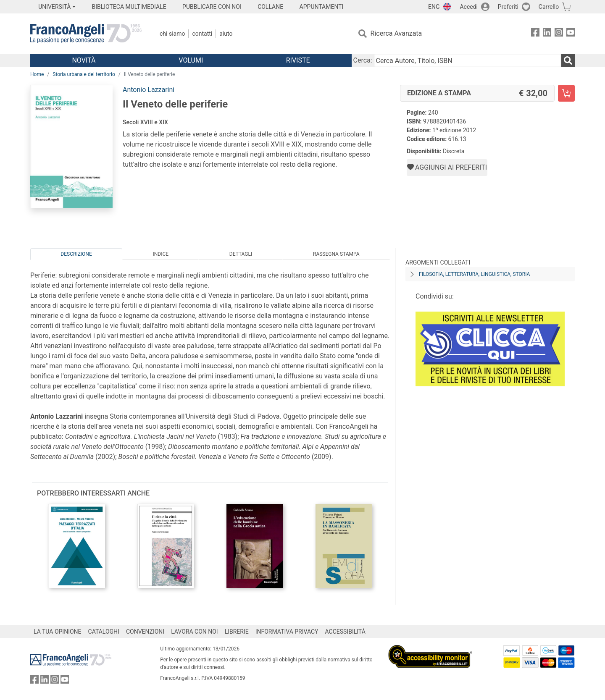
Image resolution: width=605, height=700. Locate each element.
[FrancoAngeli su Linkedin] (547, 34)
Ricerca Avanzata (396, 33)
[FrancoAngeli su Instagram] (559, 34)
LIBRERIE (237, 632)
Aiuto (226, 34)
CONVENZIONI (145, 632)
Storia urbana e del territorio (84, 74)
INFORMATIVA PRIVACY (287, 632)
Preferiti (508, 7)
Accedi (469, 7)
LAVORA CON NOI (195, 632)
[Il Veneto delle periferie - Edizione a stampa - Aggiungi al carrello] (566, 93)
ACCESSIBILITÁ (345, 632)
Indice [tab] (160, 254)
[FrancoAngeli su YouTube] (571, 34)
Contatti (202, 34)
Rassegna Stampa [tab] (336, 254)
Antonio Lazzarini (149, 90)
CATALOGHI (104, 632)
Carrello (549, 7)
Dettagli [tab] (241, 254)
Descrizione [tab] (76, 254)
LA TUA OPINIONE (58, 632)
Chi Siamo (172, 34)
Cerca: (363, 60)
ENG (434, 7)
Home (37, 74)
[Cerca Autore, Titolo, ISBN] (468, 60)
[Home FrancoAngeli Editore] (86, 34)
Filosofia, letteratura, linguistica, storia (474, 274)
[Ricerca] (568, 60)
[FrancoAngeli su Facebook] (535, 34)
